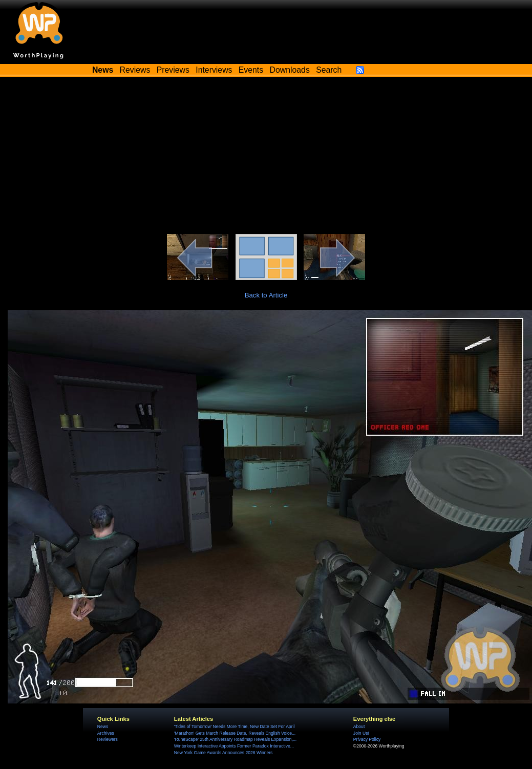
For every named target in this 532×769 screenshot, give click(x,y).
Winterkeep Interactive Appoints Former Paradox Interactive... (234, 746)
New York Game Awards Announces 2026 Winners (223, 753)
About (359, 727)
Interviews (214, 70)
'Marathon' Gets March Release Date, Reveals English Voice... (235, 733)
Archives (106, 733)
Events (251, 70)
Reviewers (108, 739)
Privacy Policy (367, 739)
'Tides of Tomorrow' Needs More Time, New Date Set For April (234, 727)
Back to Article (266, 295)
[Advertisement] (266, 157)
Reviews (135, 70)
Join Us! (361, 733)
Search (329, 70)
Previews (173, 70)
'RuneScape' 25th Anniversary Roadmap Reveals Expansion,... (235, 739)
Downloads (290, 70)
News (103, 727)
